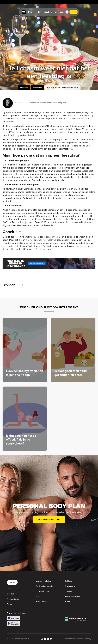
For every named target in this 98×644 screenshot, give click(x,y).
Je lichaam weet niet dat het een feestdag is (62, 87)
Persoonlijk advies (43, 591)
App (37, 596)
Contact (12, 582)
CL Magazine (70, 591)
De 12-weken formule (44, 586)
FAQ (9, 589)
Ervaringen (37, 87)
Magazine (24, 87)
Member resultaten (43, 581)
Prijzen (10, 604)
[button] (67, 12)
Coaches (11, 594)
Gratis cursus (41, 602)
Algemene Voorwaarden (73, 639)
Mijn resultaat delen (72, 596)
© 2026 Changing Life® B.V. (18, 639)
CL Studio (68, 581)
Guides (67, 602)
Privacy (88, 639)
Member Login (13, 599)
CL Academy (70, 586)
